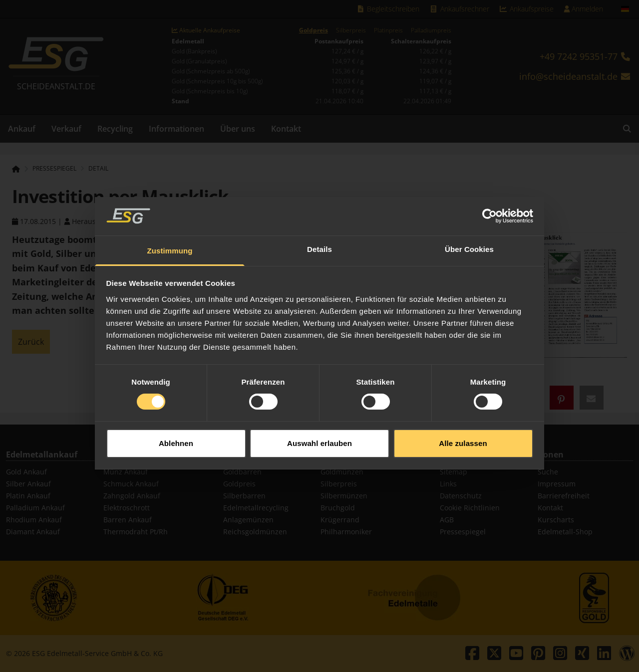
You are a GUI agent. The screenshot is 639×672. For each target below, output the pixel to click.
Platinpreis (388, 30)
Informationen (176, 129)
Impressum (557, 484)
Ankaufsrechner (459, 9)
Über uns (238, 129)
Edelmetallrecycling (256, 508)
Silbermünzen (344, 496)
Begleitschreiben (388, 9)
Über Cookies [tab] (469, 243)
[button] (562, 398)
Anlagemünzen (248, 520)
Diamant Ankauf (33, 532)
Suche (548, 472)
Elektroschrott (127, 508)
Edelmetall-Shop (565, 532)
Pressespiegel (463, 532)
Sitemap (454, 472)
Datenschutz (461, 496)
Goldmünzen (342, 472)
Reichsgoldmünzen (255, 532)
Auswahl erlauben (319, 436)
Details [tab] (319, 243)
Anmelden (583, 9)
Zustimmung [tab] (170, 244)
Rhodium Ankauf (34, 520)
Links (448, 484)
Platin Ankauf (28, 496)
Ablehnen (176, 436)
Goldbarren (242, 472)
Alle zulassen (463, 436)
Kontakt (286, 129)
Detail (98, 169)
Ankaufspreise (527, 9)
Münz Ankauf (126, 472)
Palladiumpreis (431, 30)
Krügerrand (340, 520)
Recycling (115, 129)
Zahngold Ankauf (132, 496)
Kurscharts (556, 520)
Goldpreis (314, 30)
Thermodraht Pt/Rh (136, 532)
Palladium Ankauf (35, 508)
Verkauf (66, 129)
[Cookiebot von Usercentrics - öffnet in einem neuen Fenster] (489, 210)
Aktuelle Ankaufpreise (206, 30)
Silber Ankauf (28, 484)
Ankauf (22, 129)
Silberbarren (244, 496)
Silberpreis (351, 30)
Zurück (31, 342)
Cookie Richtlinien (470, 508)
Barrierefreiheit (564, 496)
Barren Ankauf (128, 520)
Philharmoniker (346, 532)
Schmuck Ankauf (131, 484)
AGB (447, 520)
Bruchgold (338, 508)
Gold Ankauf (26, 472)
